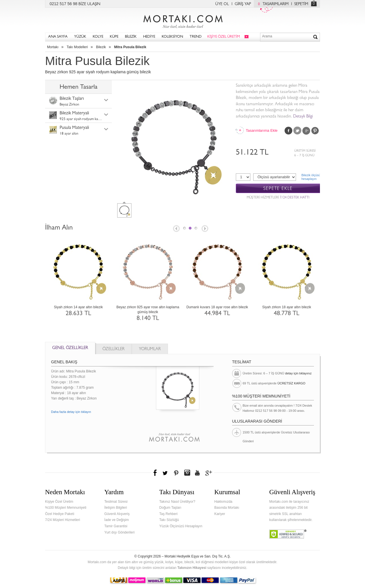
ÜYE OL (222, 4)
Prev (176, 229)
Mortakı (53, 47)
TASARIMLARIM (272, 4)
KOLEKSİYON (172, 37)
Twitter (297, 131)
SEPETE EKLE (278, 189)
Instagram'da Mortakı (187, 473)
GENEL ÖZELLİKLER (70, 348)
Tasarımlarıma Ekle (261, 130)
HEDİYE (149, 37)
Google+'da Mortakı (210, 473)
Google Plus (306, 131)
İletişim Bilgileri (116, 508)
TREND (196, 37)
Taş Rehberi (169, 514)
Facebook (289, 131)
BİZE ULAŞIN (89, 4)
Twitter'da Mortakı (166, 473)
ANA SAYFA (58, 37)
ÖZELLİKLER (113, 349)
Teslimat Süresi (116, 502)
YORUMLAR (150, 349)
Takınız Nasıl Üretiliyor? (177, 502)
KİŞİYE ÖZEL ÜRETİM (224, 37)
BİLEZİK (131, 37)
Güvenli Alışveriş (117, 514)
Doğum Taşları (170, 508)
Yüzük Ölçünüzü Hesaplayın (181, 526)
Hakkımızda (223, 502)
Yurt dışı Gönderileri (119, 532)
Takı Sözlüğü (169, 520)
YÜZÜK (80, 37)
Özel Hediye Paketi (60, 514)
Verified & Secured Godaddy (288, 534)
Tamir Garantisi (116, 526)
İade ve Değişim (117, 520)
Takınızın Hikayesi (192, 568)
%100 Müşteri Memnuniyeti (66, 508)
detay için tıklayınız (298, 373)
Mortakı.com (182, 20)
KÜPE (114, 37)
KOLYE (98, 37)
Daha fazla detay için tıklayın (71, 412)
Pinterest (315, 131)
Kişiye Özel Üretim (59, 502)
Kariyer (220, 514)
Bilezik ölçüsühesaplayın (311, 177)
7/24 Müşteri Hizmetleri (63, 520)
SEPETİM (301, 4)
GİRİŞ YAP (243, 4)
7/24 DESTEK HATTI (295, 198)
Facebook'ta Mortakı (155, 473)
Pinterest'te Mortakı (176, 473)
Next (205, 229)
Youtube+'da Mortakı (197, 473)
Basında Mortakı (227, 508)
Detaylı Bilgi (303, 117)
